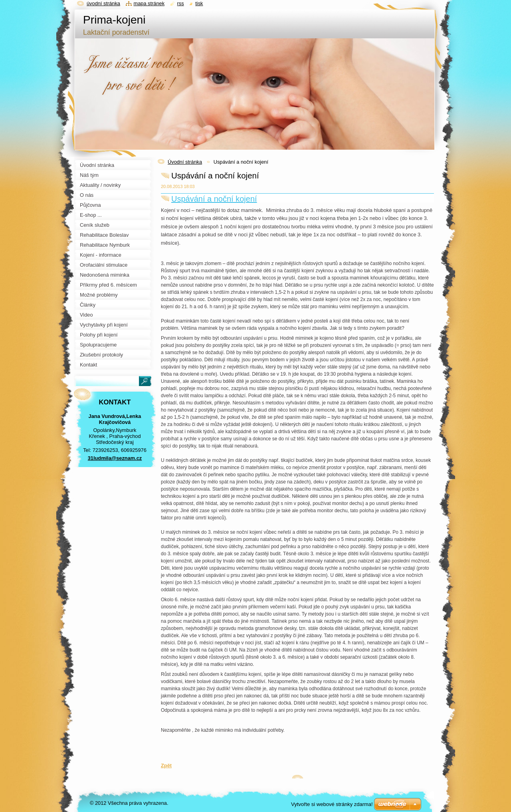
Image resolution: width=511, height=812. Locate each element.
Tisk (199, 3)
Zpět (166, 765)
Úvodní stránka (185, 162)
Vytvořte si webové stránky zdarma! (332, 804)
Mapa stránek (149, 3)
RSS (181, 3)
